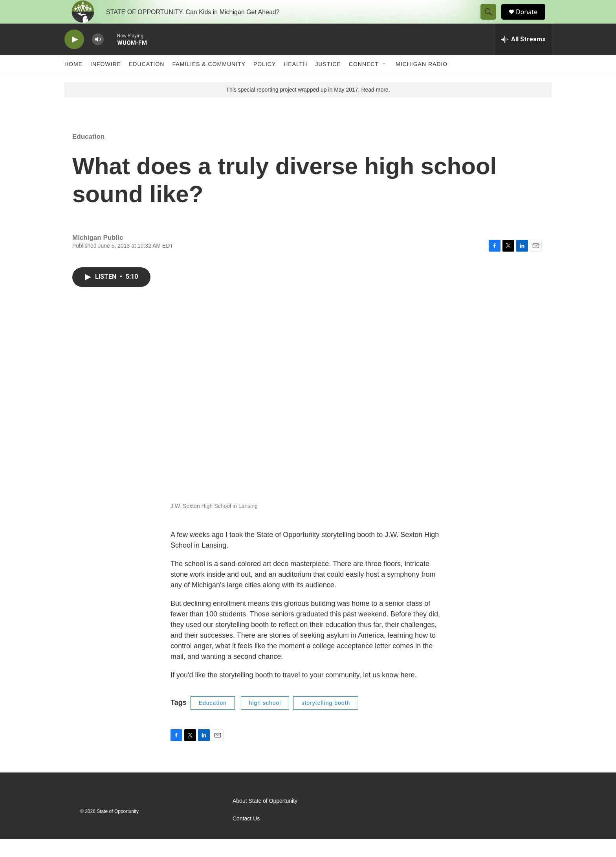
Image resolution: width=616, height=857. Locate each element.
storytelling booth (326, 721)
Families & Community (209, 82)
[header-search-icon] (492, 21)
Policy (265, 82)
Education (147, 82)
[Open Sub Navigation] (385, 82)
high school (265, 721)
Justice (328, 82)
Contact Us (246, 836)
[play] (74, 57)
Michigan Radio (422, 82)
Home (73, 82)
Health (295, 82)
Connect (364, 82)
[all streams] (523, 57)
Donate (532, 21)
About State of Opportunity (265, 819)
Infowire (106, 82)
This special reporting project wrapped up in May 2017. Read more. (308, 107)
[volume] (98, 57)
